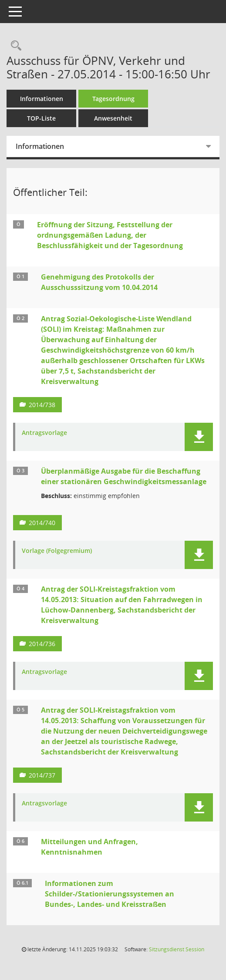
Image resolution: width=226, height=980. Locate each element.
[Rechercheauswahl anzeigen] (14, 46)
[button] (199, 437)
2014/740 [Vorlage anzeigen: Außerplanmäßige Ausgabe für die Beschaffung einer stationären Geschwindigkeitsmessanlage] (42, 523)
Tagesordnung (113, 99)
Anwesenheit (113, 118)
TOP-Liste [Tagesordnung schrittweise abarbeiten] (41, 118)
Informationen (42, 99)
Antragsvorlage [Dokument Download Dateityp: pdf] (44, 433)
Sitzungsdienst (177, 949)
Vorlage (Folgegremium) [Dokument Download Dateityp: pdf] (57, 551)
